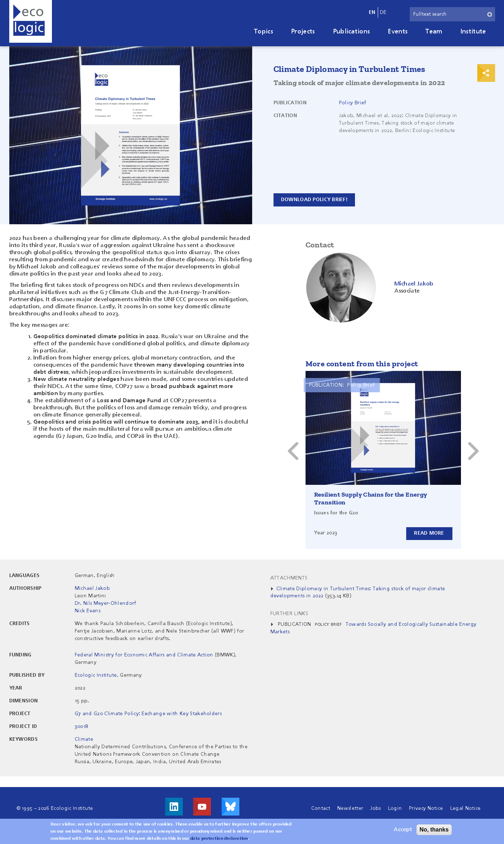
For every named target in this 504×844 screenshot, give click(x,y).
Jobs (375, 808)
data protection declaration (219, 839)
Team (434, 32)
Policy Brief (353, 103)
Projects (303, 32)
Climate (84, 739)
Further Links (289, 614)
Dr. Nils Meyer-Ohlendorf (105, 603)
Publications (352, 32)
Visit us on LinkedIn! (174, 807)
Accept (403, 830)
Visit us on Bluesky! (230, 807)
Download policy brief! (315, 200)
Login (395, 808)
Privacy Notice (426, 808)
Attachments (289, 578)
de (383, 12)
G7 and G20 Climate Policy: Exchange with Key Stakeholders (148, 714)
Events (398, 32)
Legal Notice (466, 808)
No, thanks (434, 830)
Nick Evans (87, 611)
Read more (429, 533)
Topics (264, 32)
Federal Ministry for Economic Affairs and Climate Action (144, 655)
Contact (321, 808)
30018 (81, 727)
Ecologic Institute (96, 675)
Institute (473, 32)
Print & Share (486, 73)
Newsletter (350, 808)
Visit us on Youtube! (202, 807)
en (372, 12)
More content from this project (362, 364)
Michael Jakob (92, 588)
